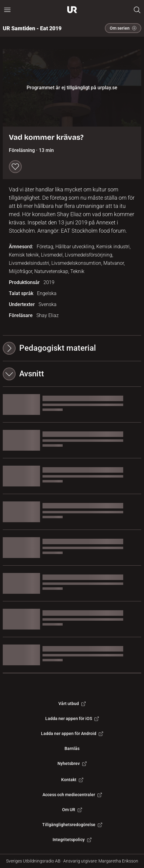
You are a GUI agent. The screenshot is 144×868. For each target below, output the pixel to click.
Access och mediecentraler (72, 795)
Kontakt (72, 780)
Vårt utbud (72, 704)
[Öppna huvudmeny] (7, 10)
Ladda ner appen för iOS (72, 718)
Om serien (123, 28)
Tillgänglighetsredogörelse (72, 825)
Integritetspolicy (72, 840)
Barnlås (72, 748)
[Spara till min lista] (15, 167)
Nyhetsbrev (72, 763)
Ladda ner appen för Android (72, 733)
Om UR (72, 810)
